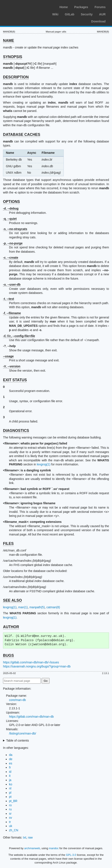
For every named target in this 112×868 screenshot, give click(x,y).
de (11, 759)
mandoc (54, 848)
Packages (81, 7)
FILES (8, 544)
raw (30, 837)
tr (10, 822)
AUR (102, 14)
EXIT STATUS (15, 380)
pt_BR (13, 801)
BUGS (8, 655)
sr (10, 814)
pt (10, 797)
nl (10, 788)
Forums (100, 7)
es (11, 763)
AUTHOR (11, 627)
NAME (9, 41)
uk (11, 826)
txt (25, 837)
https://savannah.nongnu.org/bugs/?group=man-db (37, 666)
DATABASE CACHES (22, 135)
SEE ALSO (12, 600)
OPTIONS (11, 202)
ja (10, 780)
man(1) (23, 607)
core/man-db (17, 700)
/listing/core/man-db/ (23, 733)
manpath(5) (37, 607)
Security (87, 14)
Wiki (55, 14)
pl (10, 793)
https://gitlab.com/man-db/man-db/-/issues (31, 662)
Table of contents (18, 740)
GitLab (70, 14)
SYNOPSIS (13, 57)
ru (10, 809)
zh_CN (14, 830)
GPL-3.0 (71, 855)
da (11, 755)
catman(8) (53, 607)
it (10, 776)
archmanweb (32, 848)
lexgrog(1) (44, 464)
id (10, 772)
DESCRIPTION (16, 77)
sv (11, 818)
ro (10, 805)
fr (10, 767)
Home (64, 7)
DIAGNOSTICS (16, 431)
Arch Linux (24, 6)
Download (98, 21)
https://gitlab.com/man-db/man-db (31, 717)
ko (11, 784)
